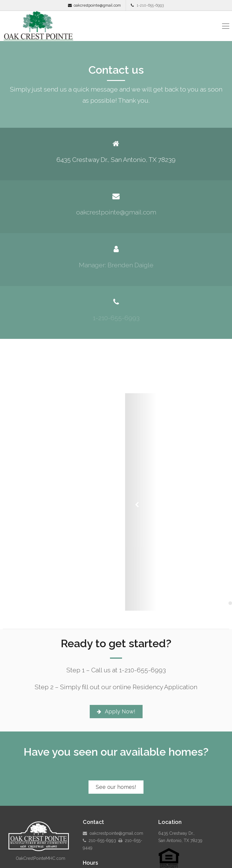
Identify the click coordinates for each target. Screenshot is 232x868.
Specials (181, 851)
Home (127, 851)
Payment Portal (160, 861)
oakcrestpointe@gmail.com (97, 5)
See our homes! (116, 731)
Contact (185, 861)
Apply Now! (116, 655)
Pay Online (133, 861)
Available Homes (153, 851)
